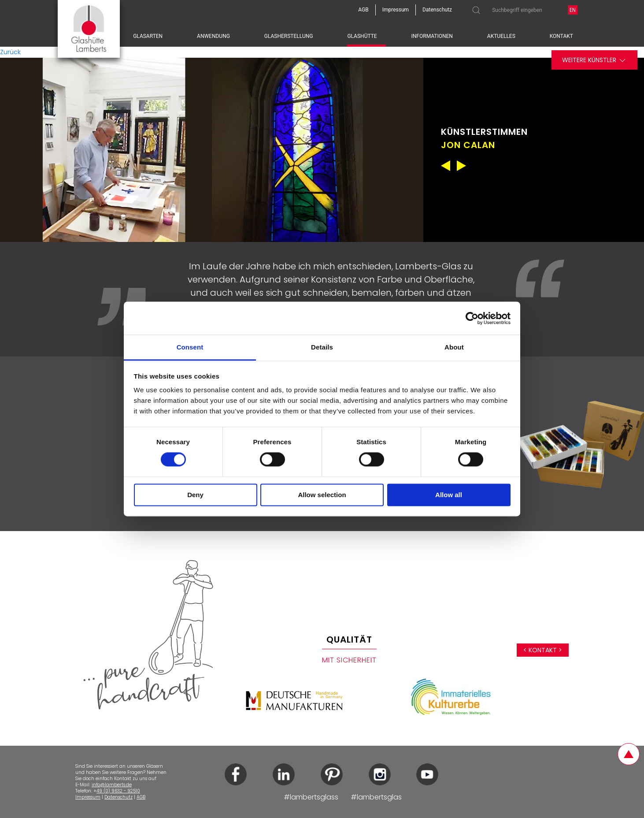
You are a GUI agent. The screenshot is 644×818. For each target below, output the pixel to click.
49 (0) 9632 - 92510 (118, 791)
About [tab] (454, 347)
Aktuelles (501, 36)
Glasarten (148, 36)
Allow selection (322, 495)
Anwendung (213, 36)
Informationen (432, 36)
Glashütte (362, 36)
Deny (195, 495)
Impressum (88, 797)
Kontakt (561, 36)
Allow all (449, 495)
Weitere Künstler (594, 60)
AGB (141, 797)
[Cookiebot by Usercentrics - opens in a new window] (472, 318)
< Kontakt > (543, 650)
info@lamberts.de (112, 785)
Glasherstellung (289, 36)
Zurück (10, 52)
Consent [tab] (190, 347)
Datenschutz (118, 797)
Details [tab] (322, 347)
